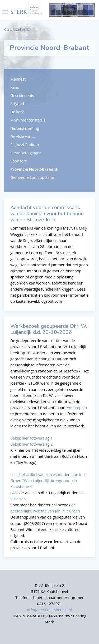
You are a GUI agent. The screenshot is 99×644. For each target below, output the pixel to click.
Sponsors (18, 161)
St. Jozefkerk (16, 29)
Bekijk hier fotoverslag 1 (31, 438)
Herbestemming (25, 128)
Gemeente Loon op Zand (32, 177)
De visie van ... (23, 136)
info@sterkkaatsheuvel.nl (49, 610)
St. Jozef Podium (25, 145)
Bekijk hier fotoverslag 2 (31, 444)
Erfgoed (17, 104)
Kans (15, 87)
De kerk (17, 112)
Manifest (18, 79)
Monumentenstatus (28, 120)
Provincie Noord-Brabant (34, 169)
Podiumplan (76, 408)
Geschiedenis (22, 95)
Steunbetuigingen (26, 153)
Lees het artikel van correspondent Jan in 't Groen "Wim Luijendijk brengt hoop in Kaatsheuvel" (48, 481)
